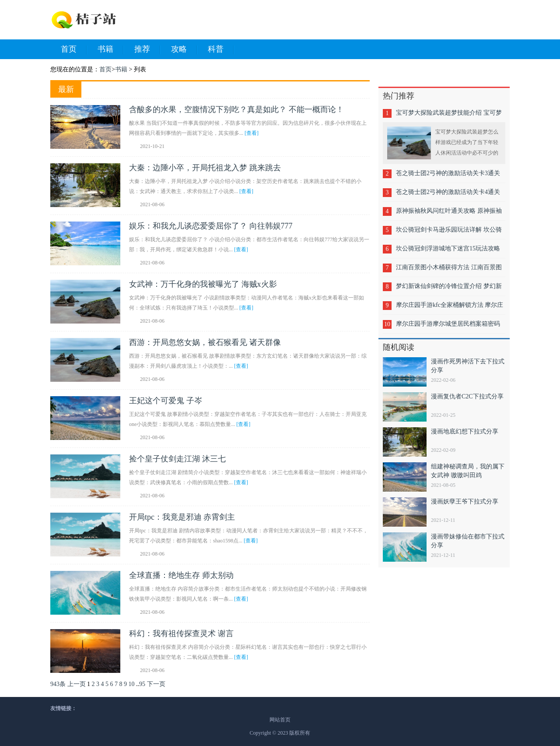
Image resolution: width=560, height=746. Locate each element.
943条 (58, 684)
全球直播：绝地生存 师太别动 (181, 575)
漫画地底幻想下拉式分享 (465, 431)
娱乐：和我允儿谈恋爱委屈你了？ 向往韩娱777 (211, 226)
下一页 (156, 684)
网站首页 (280, 720)
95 (142, 684)
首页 (74, 49)
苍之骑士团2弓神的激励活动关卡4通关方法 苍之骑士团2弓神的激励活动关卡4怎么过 (449, 195)
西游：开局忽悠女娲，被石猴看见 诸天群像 (205, 342)
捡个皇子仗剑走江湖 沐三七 (177, 459)
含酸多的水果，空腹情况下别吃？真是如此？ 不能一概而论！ (236, 109)
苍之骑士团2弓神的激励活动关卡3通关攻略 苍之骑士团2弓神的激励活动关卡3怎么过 (449, 176)
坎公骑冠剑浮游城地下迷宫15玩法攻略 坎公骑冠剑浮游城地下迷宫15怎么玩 (448, 252)
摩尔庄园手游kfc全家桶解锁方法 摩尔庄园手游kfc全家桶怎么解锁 (450, 308)
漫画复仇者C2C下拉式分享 (467, 396)
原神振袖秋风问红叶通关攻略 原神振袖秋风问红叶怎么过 (449, 214)
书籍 (111, 49)
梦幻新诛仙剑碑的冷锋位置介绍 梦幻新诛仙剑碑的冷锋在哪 (449, 289)
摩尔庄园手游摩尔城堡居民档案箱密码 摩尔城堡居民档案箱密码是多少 (448, 327)
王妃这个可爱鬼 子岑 (166, 401)
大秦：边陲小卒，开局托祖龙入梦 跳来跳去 (205, 168)
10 (132, 684)
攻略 (184, 49)
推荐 (147, 49)
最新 (66, 89)
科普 (221, 49)
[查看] (252, 133)
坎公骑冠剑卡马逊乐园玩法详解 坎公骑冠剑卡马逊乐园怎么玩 (449, 233)
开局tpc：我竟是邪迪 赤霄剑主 (182, 517)
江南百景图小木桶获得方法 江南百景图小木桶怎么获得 (449, 270)
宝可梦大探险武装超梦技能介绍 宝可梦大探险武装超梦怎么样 (449, 116)
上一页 (77, 684)
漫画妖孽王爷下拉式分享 (465, 501)
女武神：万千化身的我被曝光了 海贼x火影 (203, 284)
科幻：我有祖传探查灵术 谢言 (181, 633)
